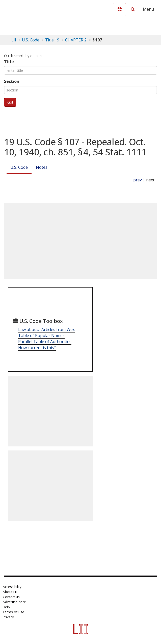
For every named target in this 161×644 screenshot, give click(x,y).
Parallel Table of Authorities (45, 342)
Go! (10, 102)
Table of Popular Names (41, 336)
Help (6, 607)
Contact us (11, 597)
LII (14, 40)
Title (9, 62)
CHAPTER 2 (76, 40)
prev (138, 180)
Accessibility (12, 587)
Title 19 (52, 40)
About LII (10, 592)
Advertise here (14, 602)
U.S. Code (19, 167)
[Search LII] (133, 9)
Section (12, 81)
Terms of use (14, 612)
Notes (42, 167)
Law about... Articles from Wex (46, 329)
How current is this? (37, 348)
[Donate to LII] (120, 9)
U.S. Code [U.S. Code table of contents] (31, 40)
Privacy (8, 617)
